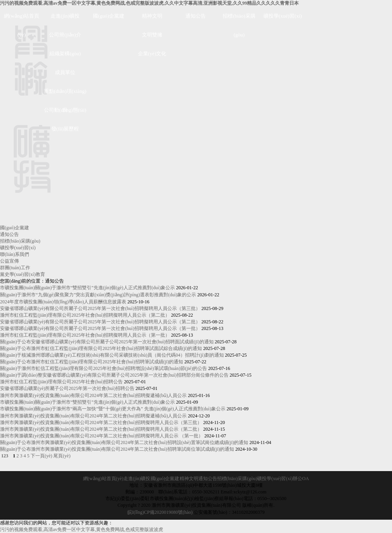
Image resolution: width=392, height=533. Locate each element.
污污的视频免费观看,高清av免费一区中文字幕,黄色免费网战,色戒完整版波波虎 (82, 529)
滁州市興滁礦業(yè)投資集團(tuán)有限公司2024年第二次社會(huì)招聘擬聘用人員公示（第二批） (101, 429)
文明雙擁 (152, 35)
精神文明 (152, 16)
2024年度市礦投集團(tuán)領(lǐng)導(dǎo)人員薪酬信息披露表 (63, 302)
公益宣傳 (9, 261)
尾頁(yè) (62, 456)
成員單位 (65, 72)
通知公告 (196, 16)
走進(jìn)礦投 (65, 16)
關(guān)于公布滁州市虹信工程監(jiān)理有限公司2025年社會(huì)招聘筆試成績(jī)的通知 (92, 362)
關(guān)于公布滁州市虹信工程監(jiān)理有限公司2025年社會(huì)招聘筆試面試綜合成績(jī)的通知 (101, 348)
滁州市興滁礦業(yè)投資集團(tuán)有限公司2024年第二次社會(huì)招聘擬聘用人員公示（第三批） (101, 422)
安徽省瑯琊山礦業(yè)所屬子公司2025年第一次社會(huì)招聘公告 (67, 388)
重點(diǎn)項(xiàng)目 (65, 94)
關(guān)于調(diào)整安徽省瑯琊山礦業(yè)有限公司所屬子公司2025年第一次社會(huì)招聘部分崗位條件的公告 (114, 375)
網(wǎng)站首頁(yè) (22, 19)
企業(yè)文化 (152, 53)
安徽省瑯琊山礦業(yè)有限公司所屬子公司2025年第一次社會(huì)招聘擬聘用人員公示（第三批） (100, 308)
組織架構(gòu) (65, 53)
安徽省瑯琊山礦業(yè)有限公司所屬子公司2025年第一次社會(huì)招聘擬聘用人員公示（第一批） (100, 328)
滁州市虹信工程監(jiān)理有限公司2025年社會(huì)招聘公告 (61, 382)
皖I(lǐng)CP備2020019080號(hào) (160, 512)
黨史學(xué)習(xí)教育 (23, 274)
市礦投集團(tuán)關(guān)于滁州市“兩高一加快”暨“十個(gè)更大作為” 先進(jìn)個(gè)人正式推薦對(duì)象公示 (113, 409)
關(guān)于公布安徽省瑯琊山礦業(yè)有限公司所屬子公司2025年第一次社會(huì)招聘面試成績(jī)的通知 (107, 342)
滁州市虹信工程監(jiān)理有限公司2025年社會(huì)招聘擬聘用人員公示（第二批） (85, 315)
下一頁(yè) (41, 456)
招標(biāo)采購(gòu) (239, 19)
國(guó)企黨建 (109, 16)
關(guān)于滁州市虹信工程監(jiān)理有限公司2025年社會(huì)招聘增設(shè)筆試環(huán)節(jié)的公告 (103, 368)
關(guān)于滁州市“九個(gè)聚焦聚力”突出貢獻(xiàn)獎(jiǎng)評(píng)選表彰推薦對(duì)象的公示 (98, 295)
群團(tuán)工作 (15, 268)
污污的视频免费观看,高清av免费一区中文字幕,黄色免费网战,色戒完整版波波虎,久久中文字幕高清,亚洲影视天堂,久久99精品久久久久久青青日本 (149, 3)
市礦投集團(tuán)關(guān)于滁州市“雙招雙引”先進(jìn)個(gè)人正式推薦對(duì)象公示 (87, 288)
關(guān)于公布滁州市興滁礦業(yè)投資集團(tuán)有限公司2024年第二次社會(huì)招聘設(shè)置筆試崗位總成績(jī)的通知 (124, 442)
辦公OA (301, 479)
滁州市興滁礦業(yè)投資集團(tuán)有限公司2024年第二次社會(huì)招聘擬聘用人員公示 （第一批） (102, 436)
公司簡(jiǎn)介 (65, 35)
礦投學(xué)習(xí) (283, 16)
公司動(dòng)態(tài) (65, 110)
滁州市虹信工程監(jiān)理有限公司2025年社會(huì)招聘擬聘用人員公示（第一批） (85, 335)
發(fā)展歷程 (65, 129)
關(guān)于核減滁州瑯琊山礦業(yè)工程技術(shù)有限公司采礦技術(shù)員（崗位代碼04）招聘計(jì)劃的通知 (112, 355)
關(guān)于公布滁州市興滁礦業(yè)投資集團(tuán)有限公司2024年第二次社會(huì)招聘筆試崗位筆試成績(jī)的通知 (117, 449)
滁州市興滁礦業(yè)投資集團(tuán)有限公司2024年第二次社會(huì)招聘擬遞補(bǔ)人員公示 (93, 395)
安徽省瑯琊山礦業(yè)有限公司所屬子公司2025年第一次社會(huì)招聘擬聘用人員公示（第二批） (100, 322)
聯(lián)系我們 (15, 254)
